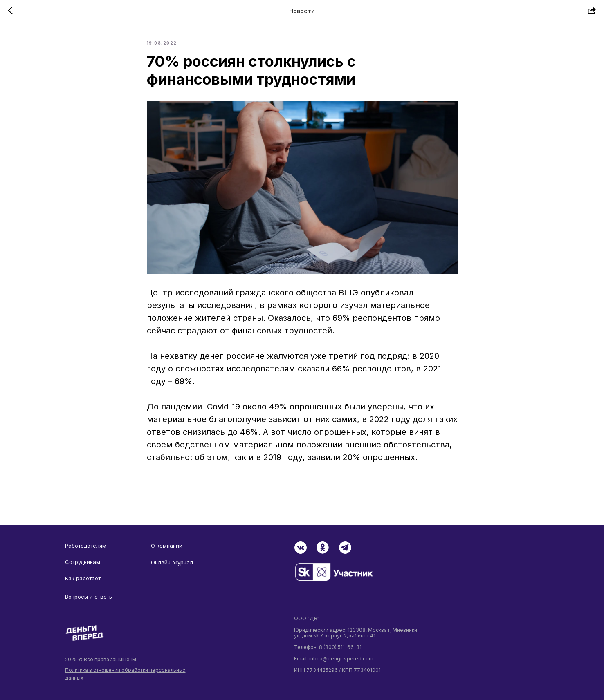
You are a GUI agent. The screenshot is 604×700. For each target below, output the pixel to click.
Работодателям (86, 546)
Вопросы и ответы (89, 597)
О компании (167, 546)
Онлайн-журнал (172, 562)
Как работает (83, 578)
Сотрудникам (83, 562)
